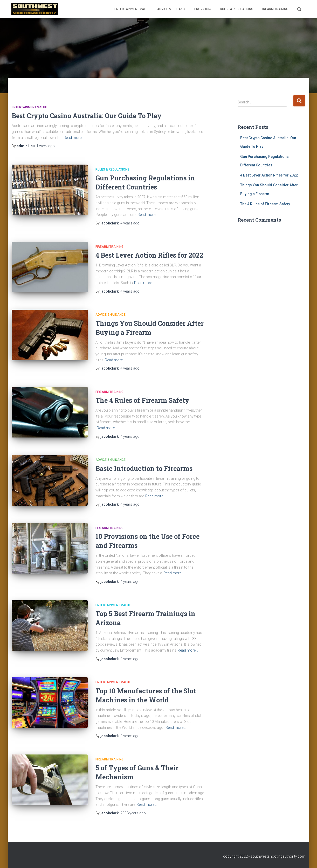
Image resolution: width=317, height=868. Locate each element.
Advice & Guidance (172, 9)
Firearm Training (274, 9)
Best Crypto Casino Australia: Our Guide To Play (87, 116)
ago (46, 146)
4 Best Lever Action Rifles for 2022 (149, 255)
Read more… (74, 138)
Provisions (203, 9)
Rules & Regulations (236, 9)
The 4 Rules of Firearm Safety (142, 400)
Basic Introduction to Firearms (144, 468)
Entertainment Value (132, 9)
